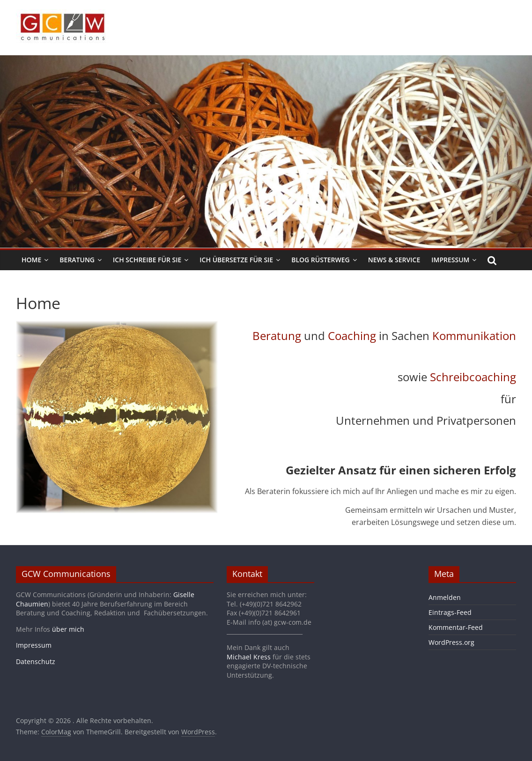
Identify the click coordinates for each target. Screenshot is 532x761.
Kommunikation (474, 336)
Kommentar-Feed (456, 627)
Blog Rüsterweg (321, 260)
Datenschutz (36, 661)
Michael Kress (249, 657)
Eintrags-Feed (450, 612)
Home (31, 260)
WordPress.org (451, 642)
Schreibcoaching (473, 377)
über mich (68, 629)
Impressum (450, 260)
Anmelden (445, 597)
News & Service (394, 260)
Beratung (77, 260)
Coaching (352, 336)
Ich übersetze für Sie (236, 260)
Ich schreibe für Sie (147, 260)
